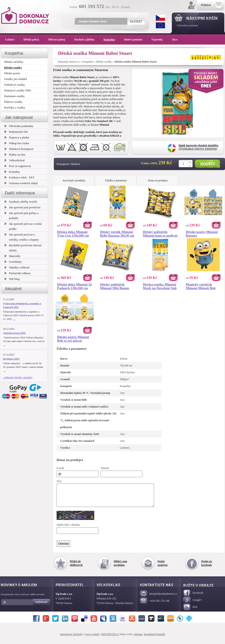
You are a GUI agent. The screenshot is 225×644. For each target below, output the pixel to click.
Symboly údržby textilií (21, 202)
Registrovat (42, 606)
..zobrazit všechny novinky (18, 377)
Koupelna (88, 62)
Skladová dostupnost (19, 149)
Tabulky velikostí (17, 267)
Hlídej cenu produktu (120, 567)
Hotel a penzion (136, 40)
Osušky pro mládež (16, 79)
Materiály (12, 256)
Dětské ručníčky (14, 62)
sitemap (138, 638)
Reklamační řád (16, 132)
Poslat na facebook (207, 567)
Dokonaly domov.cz (69, 62)
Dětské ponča (12, 73)
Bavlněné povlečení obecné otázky (23, 248)
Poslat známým (162, 567)
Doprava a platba (17, 137)
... (14, 319)
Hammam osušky (14, 96)
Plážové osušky (13, 102)
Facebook (193, 597)
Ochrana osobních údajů (21, 183)
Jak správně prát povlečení (22, 207)
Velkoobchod (14, 160)
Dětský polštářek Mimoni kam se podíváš (160, 234)
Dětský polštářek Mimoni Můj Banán (115, 286)
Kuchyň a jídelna (87, 40)
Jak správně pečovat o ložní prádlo (23, 226)
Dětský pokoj (34, 40)
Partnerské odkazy (18, 273)
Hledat (136, 21)
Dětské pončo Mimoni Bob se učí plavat (73, 339)
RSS (190, 611)
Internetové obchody (71, 638)
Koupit (207, 164)
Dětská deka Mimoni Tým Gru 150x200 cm (73, 234)
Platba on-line (15, 155)
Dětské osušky (104, 62)
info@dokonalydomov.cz (158, 598)
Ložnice (12, 40)
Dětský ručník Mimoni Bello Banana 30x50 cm (117, 234)
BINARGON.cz (110, 638)
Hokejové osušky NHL (18, 90)
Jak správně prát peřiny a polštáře (21, 216)
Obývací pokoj (59, 40)
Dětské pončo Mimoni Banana (202, 234)
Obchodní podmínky (19, 126)
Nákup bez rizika (17, 143)
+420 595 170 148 (154, 605)
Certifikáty (13, 262)
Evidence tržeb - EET (19, 177)
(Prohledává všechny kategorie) (199, 147)
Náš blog (12, 279)
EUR (160, 25)
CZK (160, 18)
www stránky (92, 638)
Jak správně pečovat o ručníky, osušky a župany (22, 237)
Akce (175, 40)
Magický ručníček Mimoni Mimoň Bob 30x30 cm (201, 286)
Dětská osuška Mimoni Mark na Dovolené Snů (160, 286)
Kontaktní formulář (154, 638)
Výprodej (159, 40)
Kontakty (12, 172)
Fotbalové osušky (14, 85)
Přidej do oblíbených (76, 567)
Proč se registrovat (18, 166)
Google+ (193, 604)
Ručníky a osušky (15, 107)
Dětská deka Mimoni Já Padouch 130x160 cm (74, 286)
